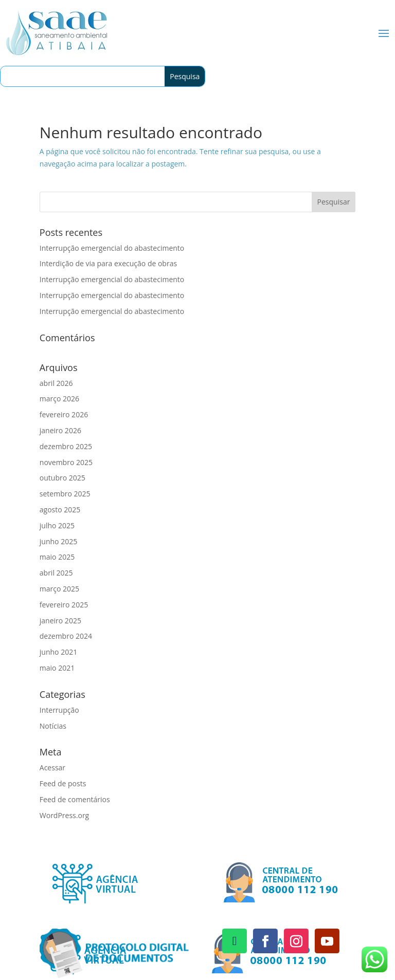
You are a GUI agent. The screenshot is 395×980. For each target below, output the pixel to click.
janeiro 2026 (60, 430)
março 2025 (59, 589)
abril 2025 (56, 573)
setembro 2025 (65, 494)
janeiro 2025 (60, 621)
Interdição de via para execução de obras (108, 263)
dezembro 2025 (66, 446)
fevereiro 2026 (64, 414)
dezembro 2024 (66, 636)
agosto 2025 (60, 510)
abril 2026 (56, 383)
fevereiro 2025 (64, 605)
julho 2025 (57, 525)
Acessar (52, 768)
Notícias (53, 726)
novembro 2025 (66, 462)
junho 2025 (58, 541)
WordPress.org (64, 815)
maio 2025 (57, 557)
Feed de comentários (75, 799)
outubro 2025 (62, 478)
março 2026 (59, 399)
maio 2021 (57, 668)
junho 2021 (58, 652)
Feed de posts (63, 783)
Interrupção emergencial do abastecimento (112, 248)
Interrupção (59, 710)
